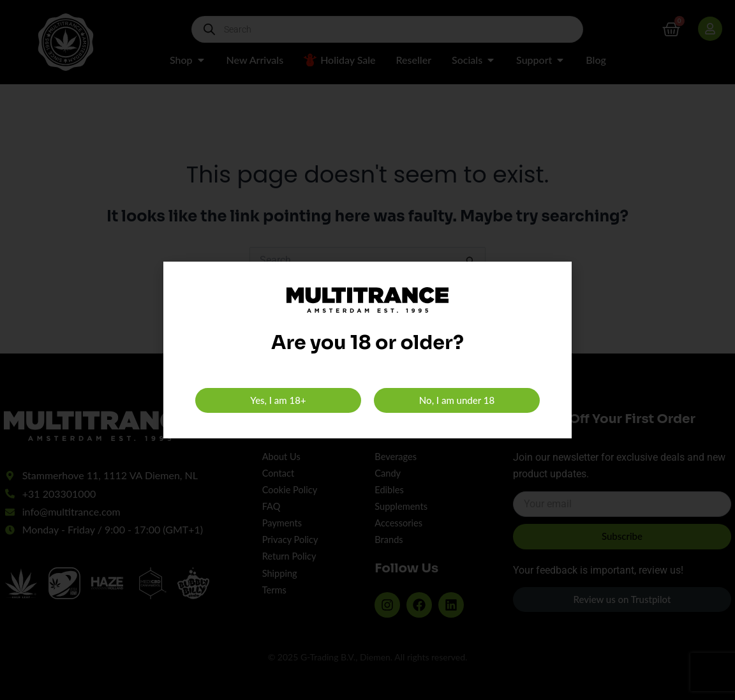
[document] (367, 350)
